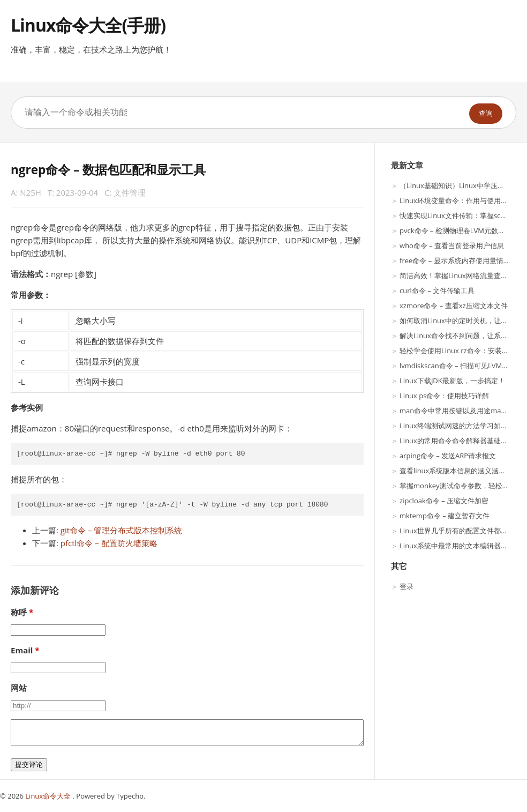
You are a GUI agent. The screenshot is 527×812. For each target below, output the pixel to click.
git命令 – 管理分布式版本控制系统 (122, 530)
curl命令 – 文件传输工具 (437, 290)
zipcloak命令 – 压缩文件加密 (444, 501)
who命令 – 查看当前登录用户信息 (452, 245)
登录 (406, 586)
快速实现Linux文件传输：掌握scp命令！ (462, 215)
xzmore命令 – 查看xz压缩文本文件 (454, 306)
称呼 (19, 612)
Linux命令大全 (49, 796)
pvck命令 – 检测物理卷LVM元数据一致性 (463, 230)
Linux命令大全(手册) (88, 25)
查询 (486, 113)
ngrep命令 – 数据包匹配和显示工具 (108, 170)
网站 (19, 688)
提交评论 (29, 765)
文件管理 (130, 192)
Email (22, 650)
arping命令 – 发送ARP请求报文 (448, 456)
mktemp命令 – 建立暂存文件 (445, 516)
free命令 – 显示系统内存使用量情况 (455, 260)
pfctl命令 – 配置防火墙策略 (109, 543)
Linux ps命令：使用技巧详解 (444, 396)
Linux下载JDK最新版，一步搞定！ (452, 381)
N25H (31, 192)
